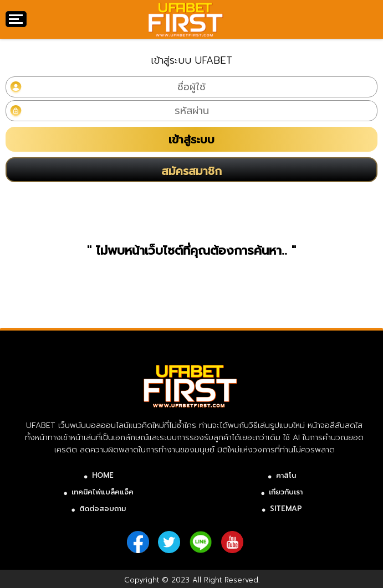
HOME (103, 475)
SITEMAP (286, 509)
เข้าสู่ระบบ (191, 140)
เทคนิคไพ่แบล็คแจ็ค (103, 492)
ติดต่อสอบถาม (103, 509)
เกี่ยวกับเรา (286, 492)
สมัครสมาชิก (191, 171)
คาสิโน (286, 475)
